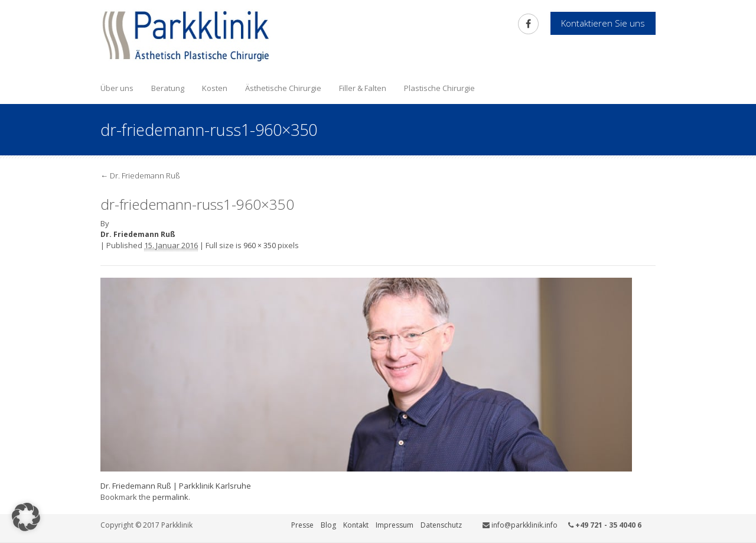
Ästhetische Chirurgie (283, 88)
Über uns (117, 88)
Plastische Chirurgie (439, 88)
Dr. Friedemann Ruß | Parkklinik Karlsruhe (176, 486)
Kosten (215, 88)
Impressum (395, 525)
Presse (302, 525)
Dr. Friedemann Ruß (140, 175)
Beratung (168, 88)
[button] (26, 517)
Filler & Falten (363, 88)
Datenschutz (441, 525)
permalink (170, 497)
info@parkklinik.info (524, 525)
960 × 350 (260, 246)
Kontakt (356, 525)
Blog (328, 525)
